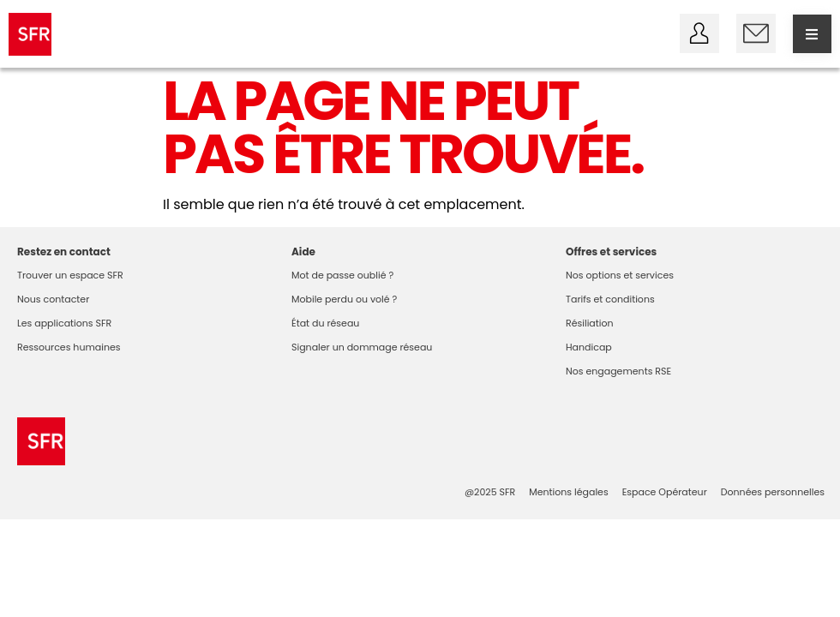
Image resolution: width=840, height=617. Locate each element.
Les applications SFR (64, 323)
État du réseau (325, 323)
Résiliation (590, 323)
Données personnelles (773, 492)
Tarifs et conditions (610, 299)
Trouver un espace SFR (70, 275)
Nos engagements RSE (618, 371)
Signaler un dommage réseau (362, 347)
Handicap (589, 347)
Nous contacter (53, 299)
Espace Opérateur (665, 492)
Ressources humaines (69, 347)
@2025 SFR (490, 492)
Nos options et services (620, 275)
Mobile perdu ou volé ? (344, 299)
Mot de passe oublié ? (342, 275)
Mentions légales (568, 492)
